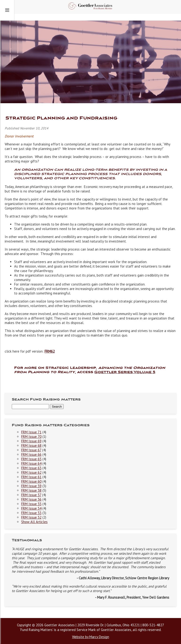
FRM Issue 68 (31, 446)
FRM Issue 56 (31, 499)
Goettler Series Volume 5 (125, 372)
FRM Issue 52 (31, 517)
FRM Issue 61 (31, 477)
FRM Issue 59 (31, 486)
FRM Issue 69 (31, 441)
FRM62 (50, 351)
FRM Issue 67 (31, 450)
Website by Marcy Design (91, 637)
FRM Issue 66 (31, 454)
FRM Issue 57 (31, 495)
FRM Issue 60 (31, 481)
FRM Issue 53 (31, 513)
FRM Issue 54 (31, 508)
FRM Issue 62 (31, 472)
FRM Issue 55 (31, 504)
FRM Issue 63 (31, 468)
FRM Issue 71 (31, 432)
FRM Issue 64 (31, 463)
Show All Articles (34, 522)
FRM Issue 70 (31, 437)
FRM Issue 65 (31, 459)
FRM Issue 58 (31, 490)
